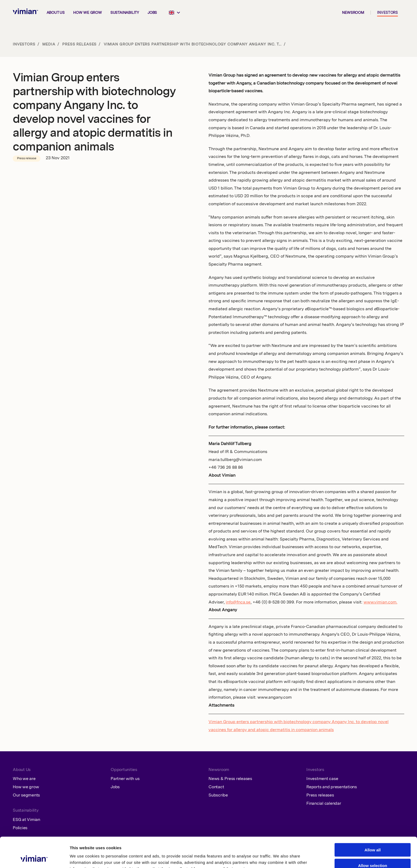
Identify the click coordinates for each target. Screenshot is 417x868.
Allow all (373, 821)
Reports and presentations (332, 787)
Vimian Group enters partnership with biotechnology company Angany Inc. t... (193, 44)
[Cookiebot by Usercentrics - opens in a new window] (34, 858)
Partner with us (125, 779)
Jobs (152, 13)
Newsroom (353, 13)
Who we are (24, 779)
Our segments (26, 795)
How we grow (87, 13)
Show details (276, 857)
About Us (22, 770)
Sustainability (125, 13)
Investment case (322, 779)
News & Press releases (230, 779)
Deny (373, 852)
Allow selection (372, 837)
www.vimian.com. (380, 602)
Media (49, 44)
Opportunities (124, 770)
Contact (216, 787)
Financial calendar (324, 804)
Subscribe (218, 795)
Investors (387, 13)
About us (56, 13)
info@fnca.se (238, 602)
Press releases (79, 44)
